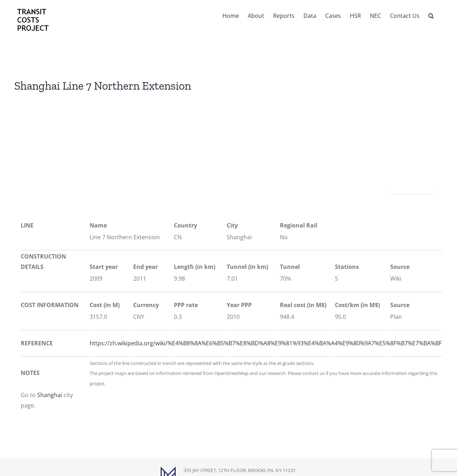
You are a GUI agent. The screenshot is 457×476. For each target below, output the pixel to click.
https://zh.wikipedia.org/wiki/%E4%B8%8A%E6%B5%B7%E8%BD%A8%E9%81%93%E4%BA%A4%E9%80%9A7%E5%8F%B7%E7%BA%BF (266, 343)
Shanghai (50, 395)
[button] (431, 15)
